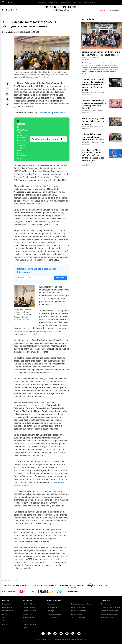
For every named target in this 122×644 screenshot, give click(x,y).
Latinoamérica (53, 2)
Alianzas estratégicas (54, 614)
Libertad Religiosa (94, 58)
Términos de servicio (78, 618)
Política (26, 621)
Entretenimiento (96, 163)
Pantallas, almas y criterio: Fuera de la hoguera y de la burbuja (94, 121)
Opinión (26, 628)
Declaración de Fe (53, 607)
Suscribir (103, 10)
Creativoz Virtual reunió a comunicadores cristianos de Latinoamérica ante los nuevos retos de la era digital (93, 85)
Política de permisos (78, 607)
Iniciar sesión (114, 10)
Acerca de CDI (52, 604)
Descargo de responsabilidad (81, 604)
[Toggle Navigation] (3, 2)
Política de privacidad (79, 611)
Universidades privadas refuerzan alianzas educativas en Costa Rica (93, 137)
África (85, 2)
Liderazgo (50, 611)
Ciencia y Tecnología (30, 624)
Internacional (42, 2)
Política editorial (77, 614)
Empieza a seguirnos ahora (52, 113)
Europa (74, 2)
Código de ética (52, 618)
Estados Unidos (65, 2)
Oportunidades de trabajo (110, 611)
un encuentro (34, 405)
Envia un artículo (107, 604)
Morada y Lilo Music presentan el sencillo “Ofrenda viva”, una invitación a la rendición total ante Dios (93, 155)
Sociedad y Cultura (98, 92)
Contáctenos (105, 621)
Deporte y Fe (27, 614)
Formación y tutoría (108, 618)
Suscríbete (60, 278)
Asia (80, 2)
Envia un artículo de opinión (110, 607)
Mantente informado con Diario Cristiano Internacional (37, 270)
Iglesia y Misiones (98, 111)
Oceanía (92, 2)
